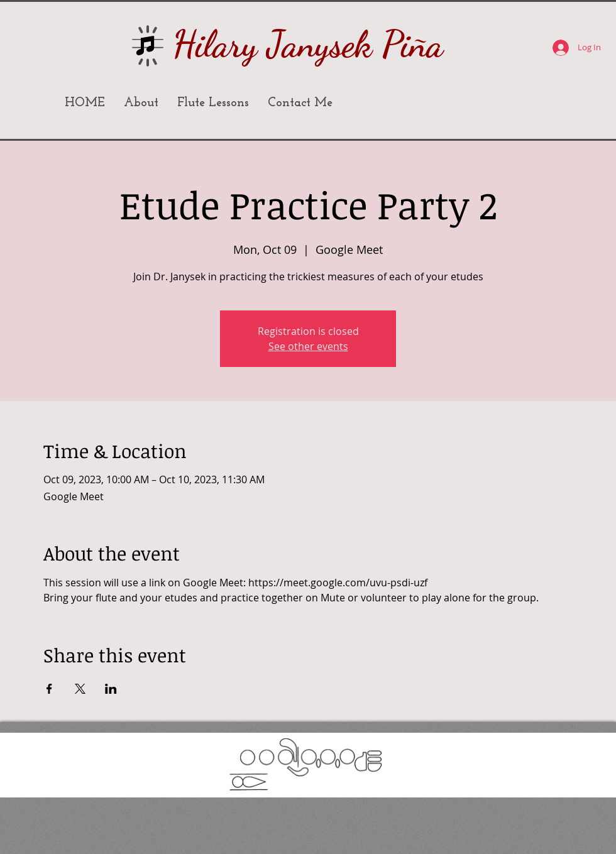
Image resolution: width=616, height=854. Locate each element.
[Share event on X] (80, 689)
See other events (308, 346)
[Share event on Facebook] (49, 689)
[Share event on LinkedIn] (111, 689)
